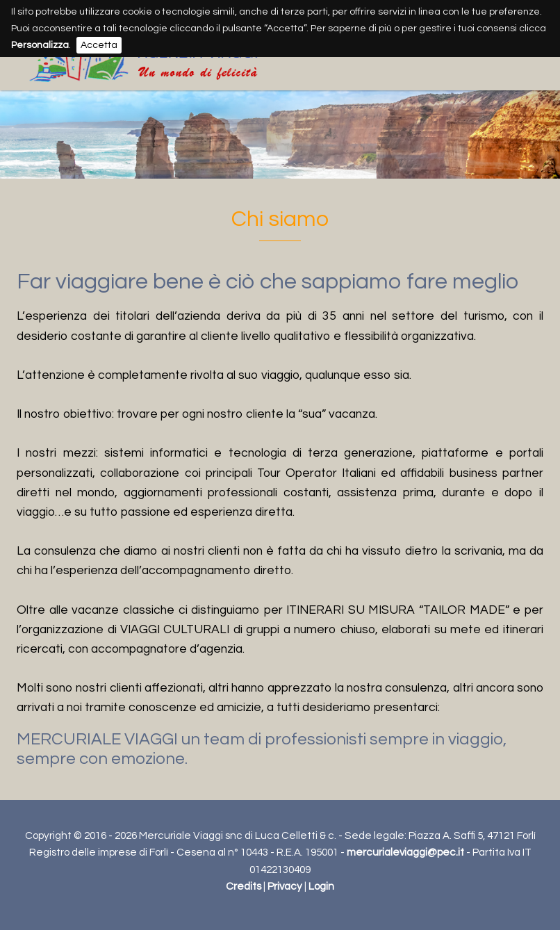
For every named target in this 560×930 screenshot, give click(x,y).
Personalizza (40, 45)
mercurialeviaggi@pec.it (405, 852)
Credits (244, 887)
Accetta (99, 45)
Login (321, 887)
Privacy (285, 887)
